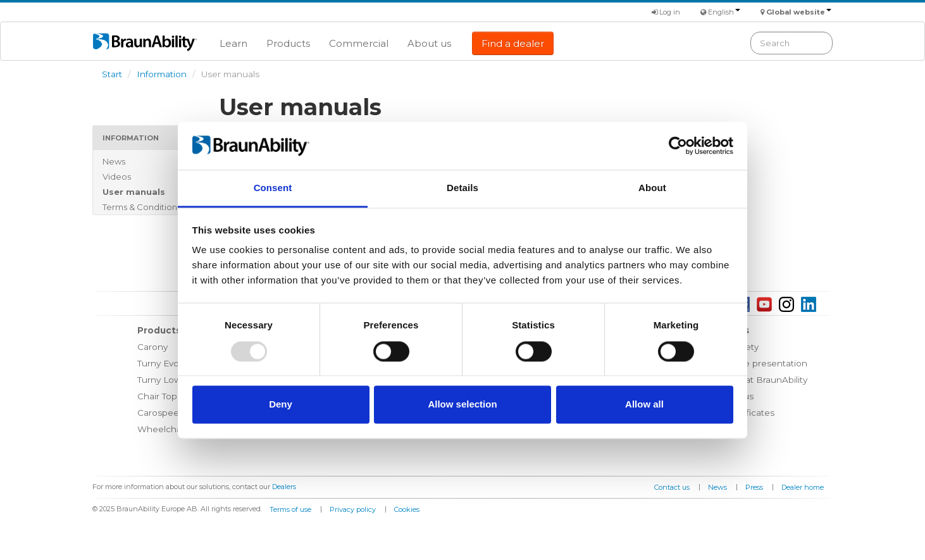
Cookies (407, 509)
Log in (666, 12)
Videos (117, 177)
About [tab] (652, 188)
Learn (233, 43)
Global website (799, 12)
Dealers (284, 487)
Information (162, 74)
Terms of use (290, 509)
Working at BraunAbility (757, 380)
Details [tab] (463, 188)
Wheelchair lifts (170, 429)
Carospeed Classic (177, 413)
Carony (152, 347)
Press (754, 487)
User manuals (134, 192)
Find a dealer (513, 43)
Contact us (672, 487)
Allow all (644, 405)
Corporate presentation (757, 363)
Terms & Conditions (142, 207)
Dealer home (803, 487)
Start (112, 74)
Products (288, 43)
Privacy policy (353, 509)
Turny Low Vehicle (176, 380)
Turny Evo (158, 363)
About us (429, 43)
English (724, 12)
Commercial (359, 43)
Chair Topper (165, 396)
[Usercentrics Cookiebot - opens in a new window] (678, 146)
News (114, 161)
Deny (281, 405)
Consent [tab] (273, 188)
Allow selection (462, 405)
